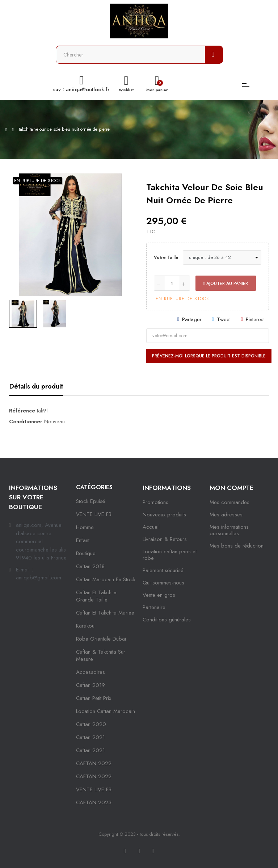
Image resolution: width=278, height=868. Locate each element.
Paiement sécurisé (163, 570)
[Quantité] (172, 283)
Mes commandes (229, 502)
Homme (85, 527)
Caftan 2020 (91, 724)
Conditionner (26, 422)
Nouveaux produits (164, 515)
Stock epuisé (90, 501)
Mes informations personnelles (229, 530)
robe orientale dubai (101, 639)
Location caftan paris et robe (170, 555)
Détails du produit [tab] (36, 386)
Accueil (151, 527)
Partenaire (154, 607)
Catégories (94, 487)
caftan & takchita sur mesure (101, 655)
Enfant (83, 540)
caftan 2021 (90, 737)
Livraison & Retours (165, 539)
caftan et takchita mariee (105, 613)
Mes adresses (226, 515)
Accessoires (90, 672)
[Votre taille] (222, 257)
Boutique (86, 553)
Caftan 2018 (90, 566)
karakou (85, 626)
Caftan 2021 (90, 750)
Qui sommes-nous (163, 583)
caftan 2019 (90, 685)
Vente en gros (159, 595)
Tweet (224, 319)
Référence (22, 411)
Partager (192, 319)
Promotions (155, 502)
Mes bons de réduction (237, 546)
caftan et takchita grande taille (96, 596)
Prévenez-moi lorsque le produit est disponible (209, 356)
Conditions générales (167, 620)
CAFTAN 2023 (94, 802)
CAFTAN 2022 (94, 763)
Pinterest (255, 319)
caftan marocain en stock (106, 579)
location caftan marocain (106, 711)
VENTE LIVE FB (94, 514)
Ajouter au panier (226, 284)
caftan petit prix (94, 698)
